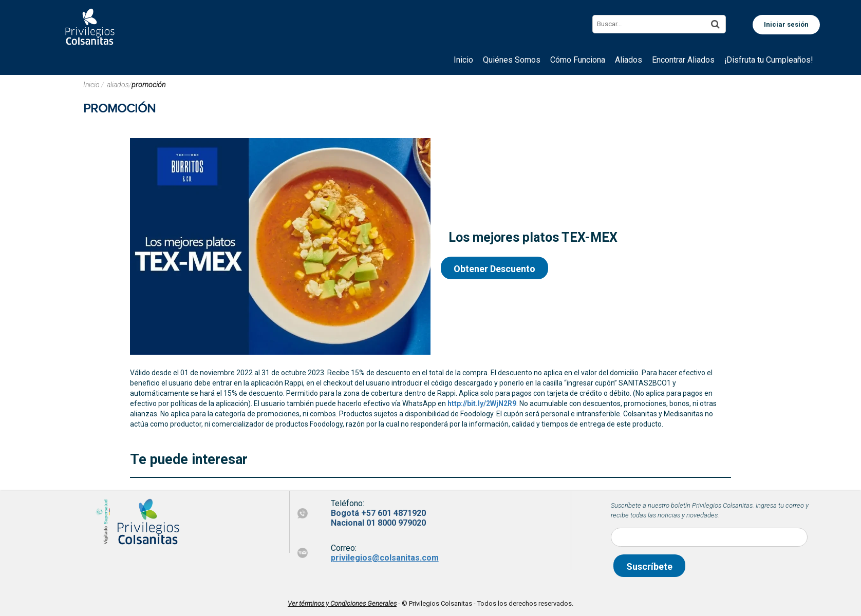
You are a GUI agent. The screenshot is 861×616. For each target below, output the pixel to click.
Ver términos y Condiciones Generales (342, 603)
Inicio (92, 85)
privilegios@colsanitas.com (385, 558)
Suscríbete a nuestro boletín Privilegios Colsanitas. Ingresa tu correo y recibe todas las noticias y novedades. (710, 510)
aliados (118, 85)
